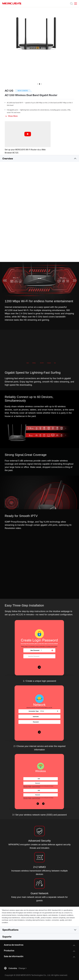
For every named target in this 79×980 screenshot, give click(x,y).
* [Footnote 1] (2, 910)
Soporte (7, 937)
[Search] (71, 4)
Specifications (10, 930)
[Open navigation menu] (76, 4)
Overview (8, 158)
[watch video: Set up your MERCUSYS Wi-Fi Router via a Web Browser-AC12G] (28, 134)
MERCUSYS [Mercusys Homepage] (12, 3)
